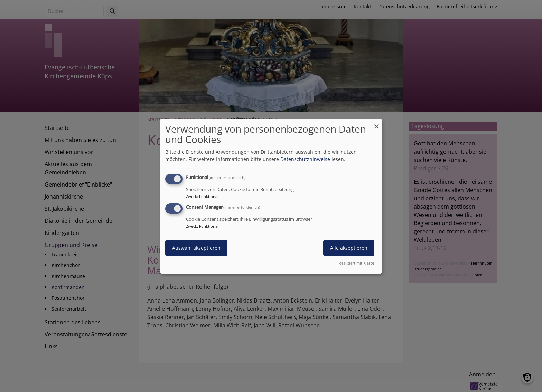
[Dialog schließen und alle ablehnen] (376, 123)
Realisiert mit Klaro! (356, 263)
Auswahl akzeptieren (196, 248)
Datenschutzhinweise (305, 159)
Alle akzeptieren (349, 248)
